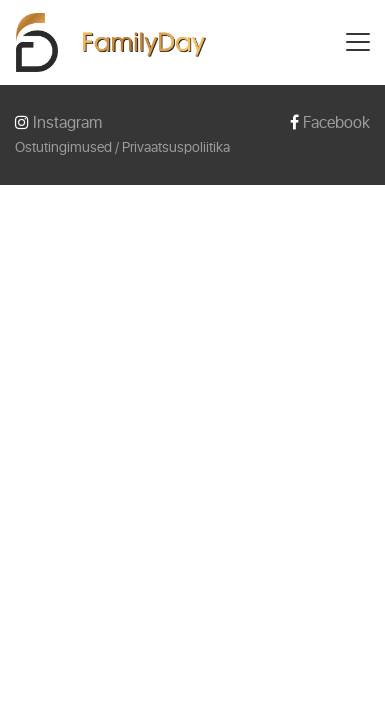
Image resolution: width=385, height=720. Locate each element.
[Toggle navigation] (358, 42)
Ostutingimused (63, 147)
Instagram (58, 122)
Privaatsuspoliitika (176, 147)
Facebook (330, 122)
